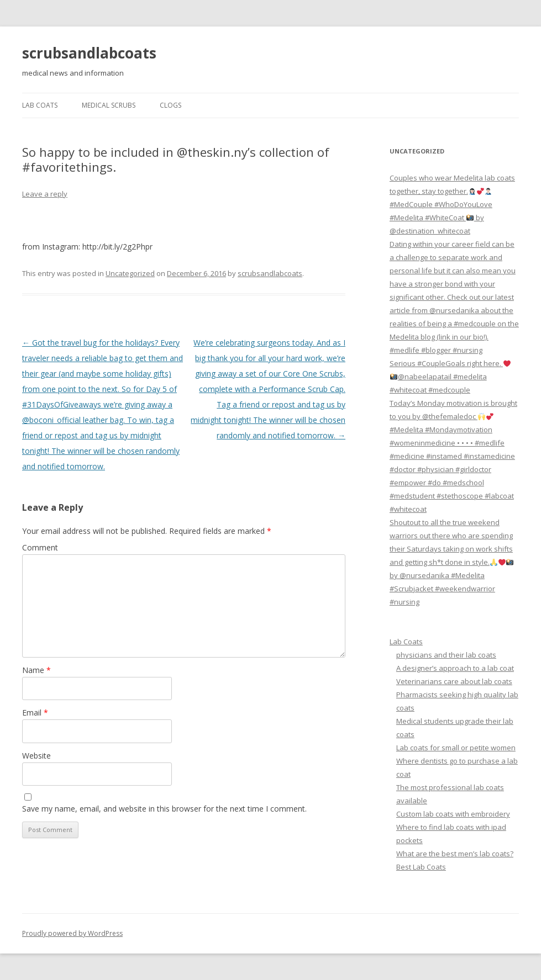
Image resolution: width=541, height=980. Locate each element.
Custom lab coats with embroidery (453, 814)
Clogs (170, 105)
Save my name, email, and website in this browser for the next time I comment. (164, 809)
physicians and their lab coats (446, 655)
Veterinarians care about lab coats (454, 681)
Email (35, 713)
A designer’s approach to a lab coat (455, 668)
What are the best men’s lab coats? (455, 854)
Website (36, 756)
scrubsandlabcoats (89, 53)
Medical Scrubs (109, 105)
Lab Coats (40, 105)
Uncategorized (130, 273)
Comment (40, 547)
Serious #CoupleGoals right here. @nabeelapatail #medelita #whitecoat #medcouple (450, 377)
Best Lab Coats (421, 867)
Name (36, 670)
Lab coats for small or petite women (456, 748)
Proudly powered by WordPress (72, 933)
